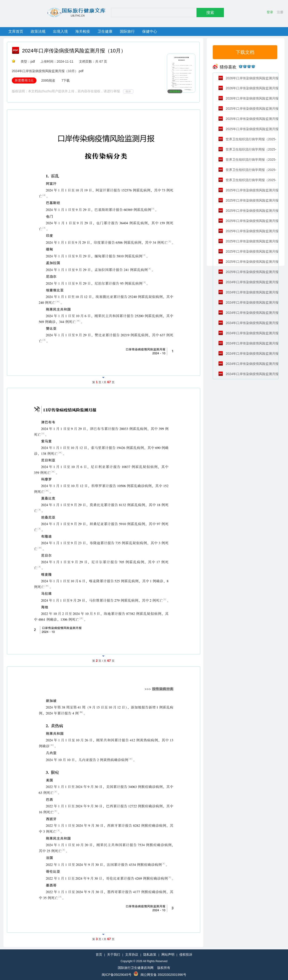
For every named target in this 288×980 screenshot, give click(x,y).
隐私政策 (150, 954)
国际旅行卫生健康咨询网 (136, 968)
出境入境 (60, 31)
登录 (270, 12)
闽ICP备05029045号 (117, 975)
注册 (280, 12)
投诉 (128, 91)
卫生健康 (105, 31)
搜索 (210, 13)
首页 (99, 954)
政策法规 (38, 31)
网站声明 (168, 954)
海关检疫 (83, 31)
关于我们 (114, 954)
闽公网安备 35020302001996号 (163, 975)
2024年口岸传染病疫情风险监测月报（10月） (74, 51)
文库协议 (132, 954)
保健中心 (150, 31)
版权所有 (164, 968)
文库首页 (16, 31)
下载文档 (245, 52)
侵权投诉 (186, 954)
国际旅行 (127, 31)
